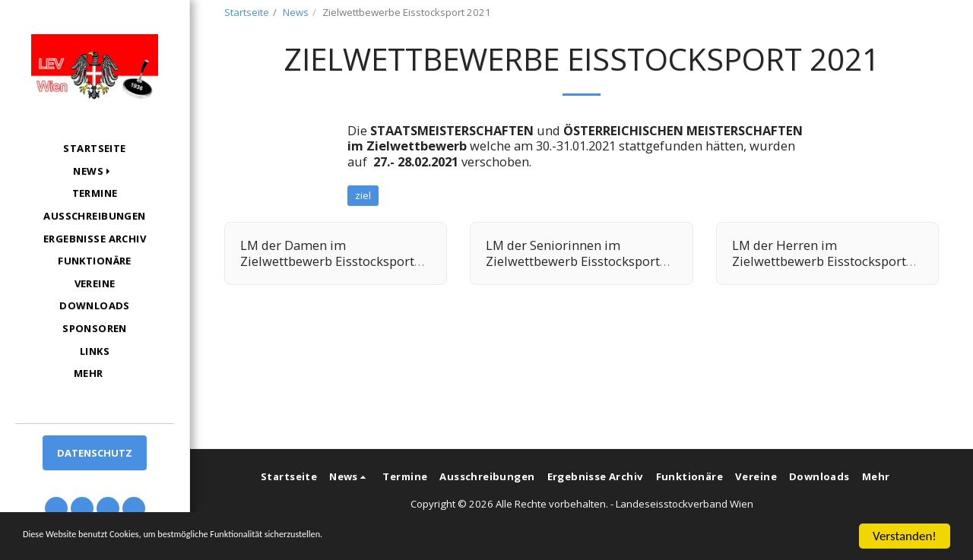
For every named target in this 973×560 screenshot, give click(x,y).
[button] (94, 171)
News (296, 12)
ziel (363, 195)
